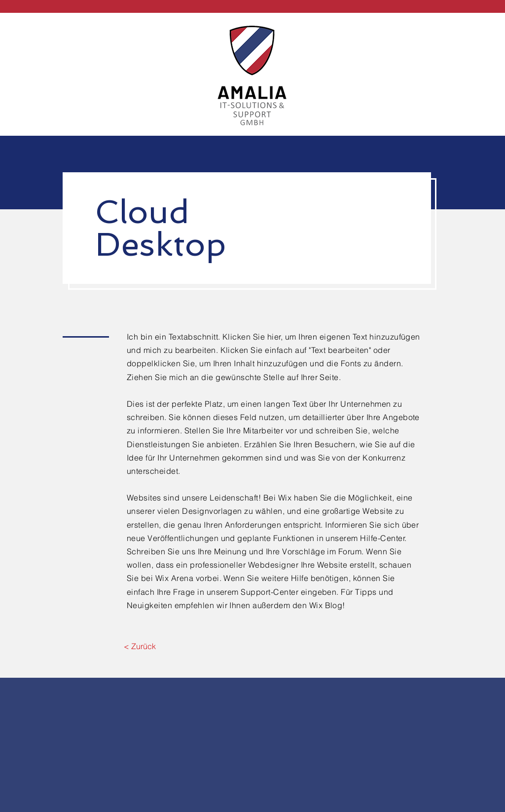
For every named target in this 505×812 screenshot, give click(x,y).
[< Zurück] (140, 646)
